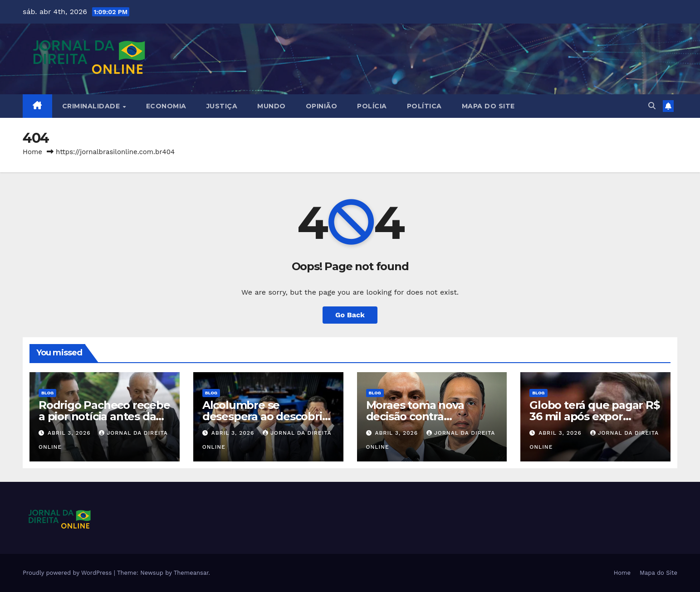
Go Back (350, 315)
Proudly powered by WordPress (68, 573)
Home (32, 152)
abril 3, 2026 (70, 433)
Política (424, 106)
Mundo (272, 106)
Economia (166, 106)
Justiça (222, 106)
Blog (47, 393)
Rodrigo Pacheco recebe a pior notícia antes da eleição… (104, 416)
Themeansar (191, 573)
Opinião (322, 106)
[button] (652, 106)
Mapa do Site (488, 106)
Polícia (372, 106)
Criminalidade (92, 106)
